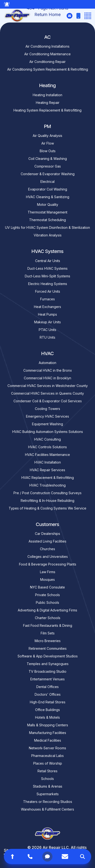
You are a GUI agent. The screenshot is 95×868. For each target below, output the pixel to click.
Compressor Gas (48, 166)
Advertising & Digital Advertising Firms (47, 610)
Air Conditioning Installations (47, 46)
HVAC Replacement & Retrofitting (48, 478)
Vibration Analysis (48, 235)
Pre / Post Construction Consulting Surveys (47, 493)
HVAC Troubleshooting (47, 485)
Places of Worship (48, 763)
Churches (47, 549)
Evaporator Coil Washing (48, 189)
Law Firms (48, 572)
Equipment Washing (47, 424)
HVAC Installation (48, 462)
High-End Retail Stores (48, 702)
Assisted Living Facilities (47, 541)
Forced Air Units (48, 291)
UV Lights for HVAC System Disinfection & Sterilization (47, 227)
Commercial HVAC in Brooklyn (47, 378)
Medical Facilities (48, 740)
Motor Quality (48, 204)
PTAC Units (47, 330)
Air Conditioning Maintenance (47, 54)
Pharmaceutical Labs (47, 756)
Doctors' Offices (48, 694)
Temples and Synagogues (48, 664)
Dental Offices (47, 687)
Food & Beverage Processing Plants (48, 564)
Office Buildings (47, 710)
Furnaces (47, 299)
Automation (47, 363)
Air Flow (48, 143)
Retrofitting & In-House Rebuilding (47, 501)
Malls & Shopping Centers (48, 725)
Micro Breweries (48, 641)
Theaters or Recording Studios (48, 802)
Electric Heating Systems (48, 284)
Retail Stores (47, 771)
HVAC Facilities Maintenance (47, 455)
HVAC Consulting (47, 439)
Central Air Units (48, 261)
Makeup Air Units (47, 322)
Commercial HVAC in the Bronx (48, 370)
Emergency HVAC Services (47, 416)
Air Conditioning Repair (47, 62)
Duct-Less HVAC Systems (47, 268)
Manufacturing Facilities (48, 733)
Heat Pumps (47, 314)
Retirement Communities (48, 648)
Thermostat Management (47, 212)
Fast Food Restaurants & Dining (48, 625)
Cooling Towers (47, 409)
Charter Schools (48, 618)
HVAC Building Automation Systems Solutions (48, 432)
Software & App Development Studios (48, 656)
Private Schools (47, 595)
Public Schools (47, 602)
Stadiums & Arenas (48, 786)
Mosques (47, 580)
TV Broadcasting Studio (47, 671)
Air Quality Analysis (47, 136)
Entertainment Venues (47, 679)
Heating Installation (47, 95)
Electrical (47, 182)
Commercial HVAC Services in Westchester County (48, 386)
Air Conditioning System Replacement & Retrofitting (48, 69)
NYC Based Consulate (47, 587)
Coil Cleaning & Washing (48, 159)
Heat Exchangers (47, 307)
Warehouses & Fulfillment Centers (47, 809)
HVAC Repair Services (47, 470)
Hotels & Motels (47, 717)
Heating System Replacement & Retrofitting (47, 110)
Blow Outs (48, 151)
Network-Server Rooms (47, 748)
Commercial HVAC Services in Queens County (47, 393)
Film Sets (48, 633)
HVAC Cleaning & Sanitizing (48, 197)
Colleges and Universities (48, 557)
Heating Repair (48, 103)
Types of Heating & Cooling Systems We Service (47, 508)
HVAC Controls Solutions (47, 447)
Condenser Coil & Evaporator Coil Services (48, 401)
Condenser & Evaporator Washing (48, 174)
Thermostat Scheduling (47, 220)
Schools (47, 779)
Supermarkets (48, 794)
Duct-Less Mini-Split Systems (47, 276)
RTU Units (47, 337)
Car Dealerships (47, 534)
